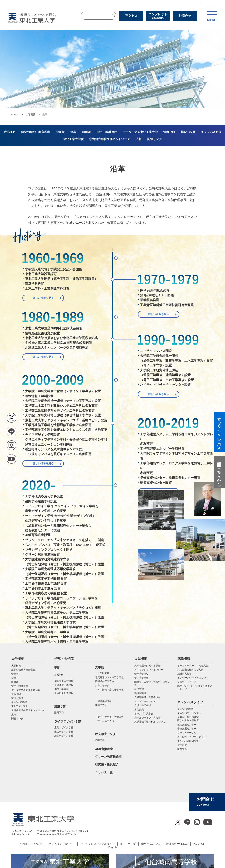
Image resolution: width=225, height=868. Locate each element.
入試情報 (141, 659)
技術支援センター (187, 725)
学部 (57, 667)
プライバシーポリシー (62, 844)
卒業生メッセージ (187, 682)
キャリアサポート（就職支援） (194, 666)
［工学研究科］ (103, 673)
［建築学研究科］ (105, 701)
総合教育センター (107, 734)
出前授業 (139, 710)
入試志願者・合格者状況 (147, 697)
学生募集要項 (141, 678)
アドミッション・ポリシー (149, 670)
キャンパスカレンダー (189, 713)
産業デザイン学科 (64, 727)
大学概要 (31, 114)
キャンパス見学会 (144, 714)
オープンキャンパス (145, 701)
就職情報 (184, 659)
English (112, 847)
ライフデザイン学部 (68, 721)
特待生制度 (140, 693)
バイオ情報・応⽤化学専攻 (109, 690)
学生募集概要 (141, 674)
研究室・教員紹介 (107, 764)
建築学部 (60, 706)
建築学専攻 (101, 705)
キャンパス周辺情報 (188, 741)
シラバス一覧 (104, 772)
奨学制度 (182, 745)
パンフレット (158, 16)
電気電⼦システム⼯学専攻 (109, 677)
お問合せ (185, 16)
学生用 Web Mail (151, 844)
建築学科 (59, 712)
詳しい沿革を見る (43, 298)
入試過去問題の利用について (150, 722)
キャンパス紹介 (186, 709)
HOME (15, 114)
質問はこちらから (219, 472)
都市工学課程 (61, 689)
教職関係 (100, 740)
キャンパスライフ (190, 702)
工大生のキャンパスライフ (192, 737)
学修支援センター (187, 729)
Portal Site (199, 844)
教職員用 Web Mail (177, 844)
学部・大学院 (64, 659)
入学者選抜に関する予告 (147, 666)
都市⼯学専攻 (102, 686)
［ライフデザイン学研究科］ (111, 717)
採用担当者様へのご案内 (190, 670)
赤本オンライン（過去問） (149, 718)
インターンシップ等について (193, 678)
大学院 (100, 667)
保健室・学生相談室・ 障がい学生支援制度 (189, 719)
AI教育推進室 (104, 749)
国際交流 (182, 749)
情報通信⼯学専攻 (105, 681)
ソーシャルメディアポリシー (97, 844)
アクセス (131, 16)
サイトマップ (128, 844)
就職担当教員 (184, 674)
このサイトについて (31, 844)
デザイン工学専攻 (105, 721)
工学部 (59, 675)
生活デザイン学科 (64, 732)
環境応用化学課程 (64, 693)
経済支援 (139, 689)
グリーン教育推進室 (108, 757)
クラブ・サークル (187, 733)
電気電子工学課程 (64, 681)
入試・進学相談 (143, 705)
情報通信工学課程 (64, 685)
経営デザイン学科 (64, 736)
